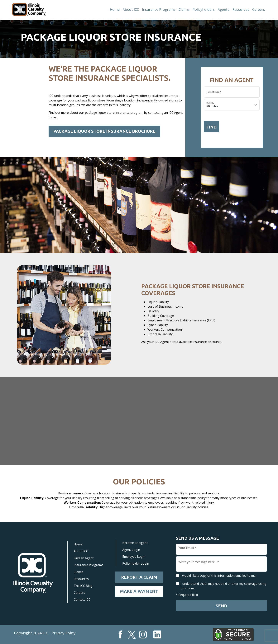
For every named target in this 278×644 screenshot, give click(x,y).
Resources (241, 9)
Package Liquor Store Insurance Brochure (104, 131)
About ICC (131, 9)
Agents (223, 9)
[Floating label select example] (232, 105)
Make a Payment (139, 591)
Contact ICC (82, 600)
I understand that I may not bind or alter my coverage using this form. (223, 586)
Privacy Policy (64, 633)
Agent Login (131, 550)
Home (115, 9)
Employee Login (134, 557)
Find (211, 127)
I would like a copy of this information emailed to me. (218, 576)
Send (221, 606)
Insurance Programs (159, 9)
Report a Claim (139, 577)
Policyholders (204, 9)
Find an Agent (84, 558)
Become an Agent (135, 543)
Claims (184, 9)
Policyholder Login (136, 563)
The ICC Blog (83, 586)
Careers (259, 9)
